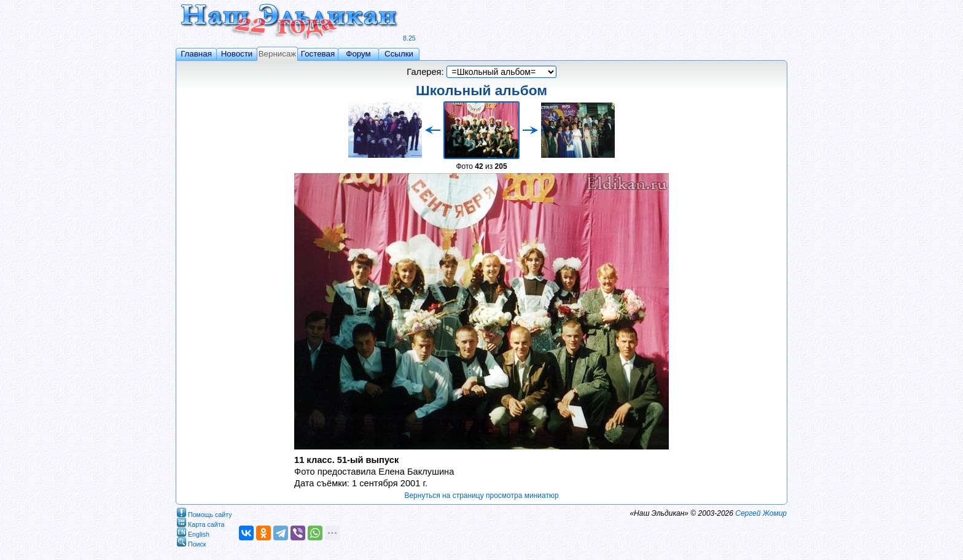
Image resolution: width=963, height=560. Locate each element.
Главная (196, 54)
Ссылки (399, 54)
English (193, 532)
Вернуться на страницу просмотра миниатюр (481, 496)
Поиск (192, 542)
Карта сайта (201, 522)
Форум (358, 54)
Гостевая (318, 54)
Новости (237, 54)
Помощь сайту (205, 512)
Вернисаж (278, 54)
